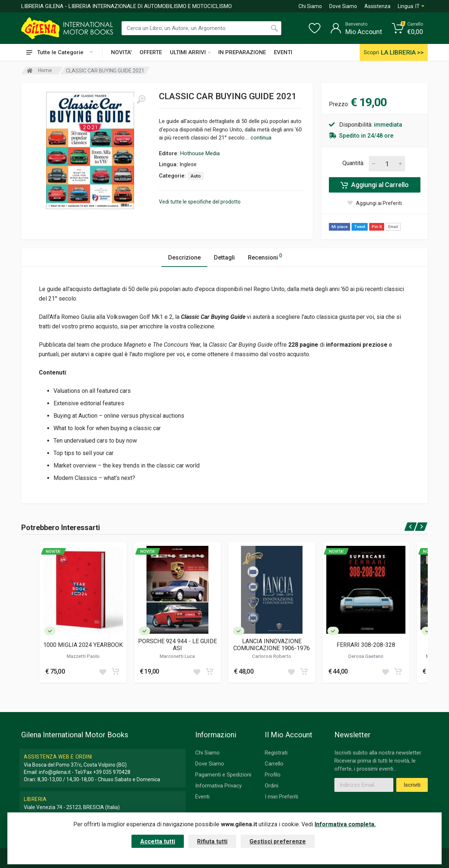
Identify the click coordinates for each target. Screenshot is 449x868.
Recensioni (265, 256)
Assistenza (377, 6)
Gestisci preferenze (278, 841)
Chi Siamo (310, 6)
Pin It (377, 227)
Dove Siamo (343, 6)
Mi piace (339, 227)
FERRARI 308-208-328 (366, 645)
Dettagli (224, 258)
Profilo (273, 775)
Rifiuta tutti (212, 841)
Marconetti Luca (177, 656)
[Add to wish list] (103, 671)
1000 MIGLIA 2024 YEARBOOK (83, 645)
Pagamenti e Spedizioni (223, 775)
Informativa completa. (345, 824)
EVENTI (283, 52)
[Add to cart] (115, 671)
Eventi (202, 797)
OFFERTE (151, 52)
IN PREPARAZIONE (242, 52)
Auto (196, 176)
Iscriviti (412, 785)
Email (393, 227)
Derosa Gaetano (366, 656)
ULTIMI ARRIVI (190, 52)
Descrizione (184, 258)
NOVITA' (121, 52)
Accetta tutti (158, 841)
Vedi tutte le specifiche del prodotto (200, 202)
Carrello (274, 764)
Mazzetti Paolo (83, 656)
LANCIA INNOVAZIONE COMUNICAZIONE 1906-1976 (272, 645)
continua (261, 138)
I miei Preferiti (281, 797)
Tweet (360, 227)
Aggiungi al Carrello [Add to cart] (375, 185)
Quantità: (353, 163)
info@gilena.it (55, 772)
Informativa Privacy (218, 786)
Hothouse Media (200, 153)
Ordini (272, 786)
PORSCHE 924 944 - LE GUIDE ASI (177, 645)
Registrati (276, 753)
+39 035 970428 (112, 772)
